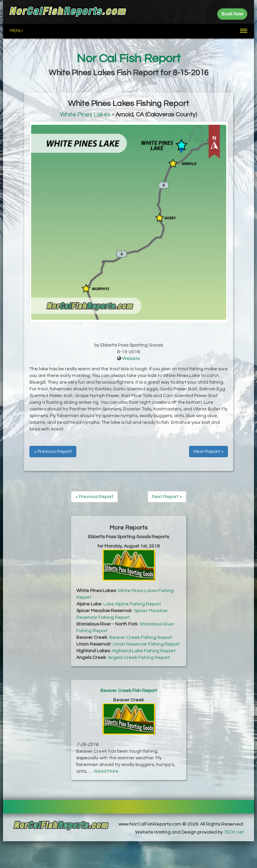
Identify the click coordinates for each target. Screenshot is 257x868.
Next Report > (208, 452)
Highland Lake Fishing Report (144, 651)
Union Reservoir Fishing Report (146, 644)
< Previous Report (53, 452)
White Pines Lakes (85, 115)
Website (131, 359)
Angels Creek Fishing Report (139, 658)
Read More (106, 771)
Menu (16, 31)
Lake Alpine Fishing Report (132, 604)
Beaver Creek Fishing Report (141, 638)
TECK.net (234, 832)
